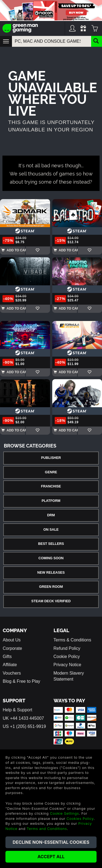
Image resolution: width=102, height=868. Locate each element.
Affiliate (10, 665)
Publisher (51, 458)
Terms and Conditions (47, 829)
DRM (51, 515)
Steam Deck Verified (51, 601)
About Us (12, 640)
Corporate (12, 648)
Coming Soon (51, 558)
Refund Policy (67, 648)
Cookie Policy (67, 657)
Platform (51, 501)
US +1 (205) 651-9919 (24, 726)
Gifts (7, 657)
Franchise (51, 486)
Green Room (51, 587)
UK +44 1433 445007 (23, 718)
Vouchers (12, 673)
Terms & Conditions (72, 640)
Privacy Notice (67, 665)
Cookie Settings (65, 813)
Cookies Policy (80, 818)
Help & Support (18, 710)
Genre (51, 472)
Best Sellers (51, 544)
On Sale (51, 530)
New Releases (51, 573)
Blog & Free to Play (21, 681)
